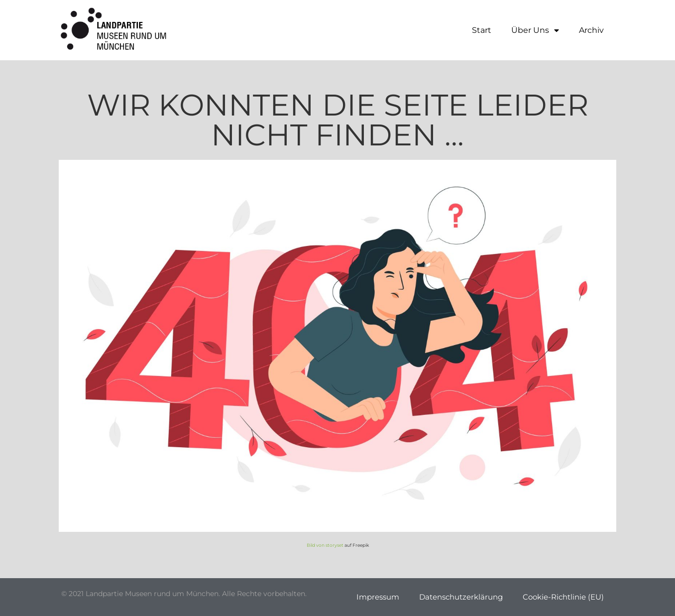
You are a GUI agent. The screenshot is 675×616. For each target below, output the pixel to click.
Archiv (591, 30)
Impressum (378, 597)
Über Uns (535, 30)
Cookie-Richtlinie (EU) (563, 597)
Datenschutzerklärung (461, 597)
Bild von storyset (325, 545)
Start (482, 30)
